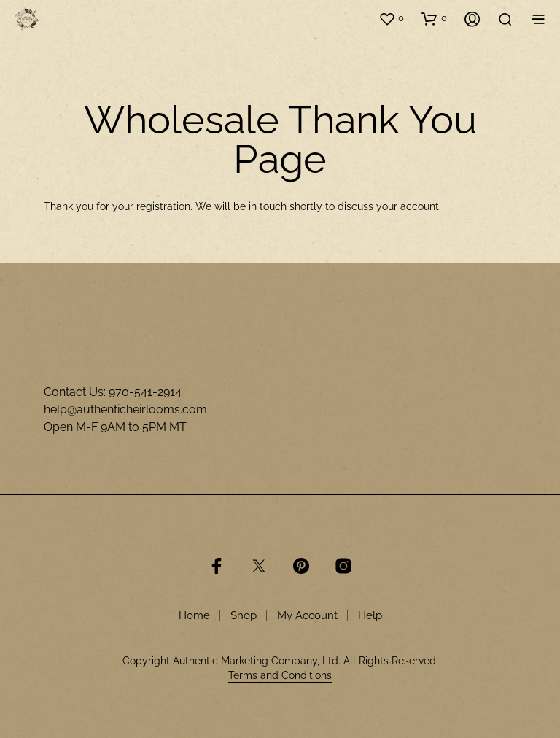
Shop (244, 615)
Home (194, 615)
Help (370, 615)
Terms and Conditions (280, 676)
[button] (391, 18)
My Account (307, 615)
